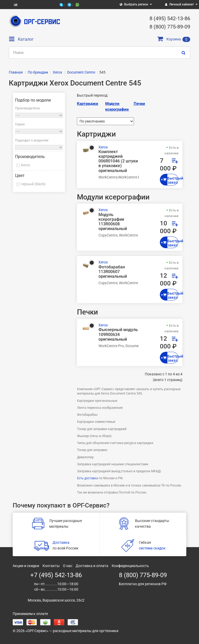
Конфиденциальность (130, 566)
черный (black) (33, 184)
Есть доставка (87, 478)
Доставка (61, 542)
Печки (139, 104)
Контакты (51, 566)
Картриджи (88, 104)
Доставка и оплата (92, 566)
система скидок (152, 548)
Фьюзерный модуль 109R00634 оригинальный (118, 334)
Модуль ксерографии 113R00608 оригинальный (113, 222)
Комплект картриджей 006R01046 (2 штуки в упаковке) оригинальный (118, 161)
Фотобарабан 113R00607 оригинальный (113, 272)
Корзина (174, 39)
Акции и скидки (26, 566)
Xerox (25, 165)
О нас (68, 566)
